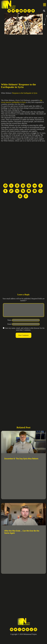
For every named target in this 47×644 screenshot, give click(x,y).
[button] (44, 5)
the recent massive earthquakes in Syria (22, 101)
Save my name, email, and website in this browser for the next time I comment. (25, 332)
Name (9, 323)
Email (9, 327)
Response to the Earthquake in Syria (25, 93)
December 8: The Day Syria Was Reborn (21, 461)
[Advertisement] (20, 56)
